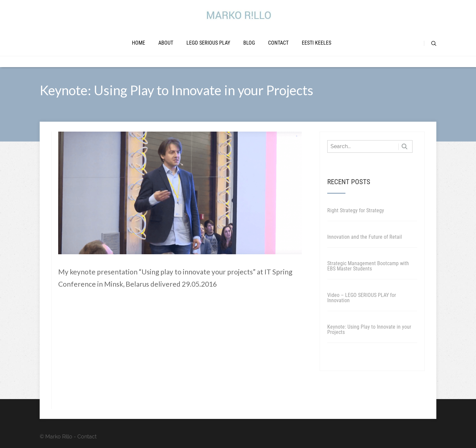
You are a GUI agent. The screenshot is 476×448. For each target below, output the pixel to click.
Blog (249, 43)
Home (139, 43)
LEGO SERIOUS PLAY (208, 43)
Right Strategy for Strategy (356, 210)
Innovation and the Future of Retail (365, 237)
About (166, 43)
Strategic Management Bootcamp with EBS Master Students (368, 266)
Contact (278, 43)
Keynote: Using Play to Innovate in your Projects (369, 329)
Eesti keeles (317, 43)
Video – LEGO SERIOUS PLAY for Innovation (362, 298)
